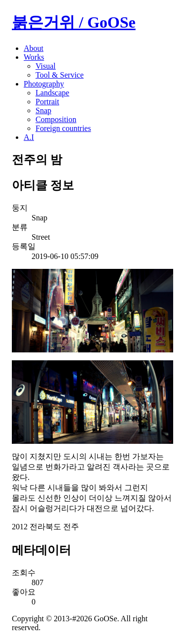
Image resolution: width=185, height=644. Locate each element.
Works (34, 57)
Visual (46, 66)
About (34, 48)
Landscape (52, 93)
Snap (43, 110)
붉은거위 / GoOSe (74, 22)
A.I (29, 137)
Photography (44, 84)
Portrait (47, 102)
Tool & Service (60, 75)
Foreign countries (63, 128)
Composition (56, 119)
